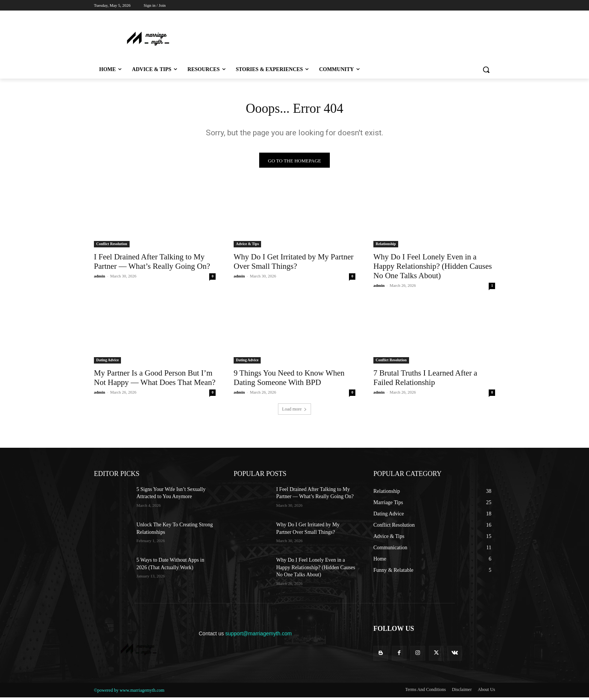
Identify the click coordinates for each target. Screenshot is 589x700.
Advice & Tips (247, 246)
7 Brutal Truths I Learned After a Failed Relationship (425, 380)
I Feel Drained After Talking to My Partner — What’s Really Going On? (152, 264)
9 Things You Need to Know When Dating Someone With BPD (289, 380)
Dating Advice (107, 363)
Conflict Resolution (112, 246)
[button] (486, 70)
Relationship (386, 246)
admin (100, 279)
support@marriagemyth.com (259, 636)
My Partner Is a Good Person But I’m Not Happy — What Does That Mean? (155, 380)
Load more (294, 412)
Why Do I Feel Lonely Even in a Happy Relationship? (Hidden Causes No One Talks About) (433, 269)
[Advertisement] (336, 38)
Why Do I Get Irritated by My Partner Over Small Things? (294, 264)
